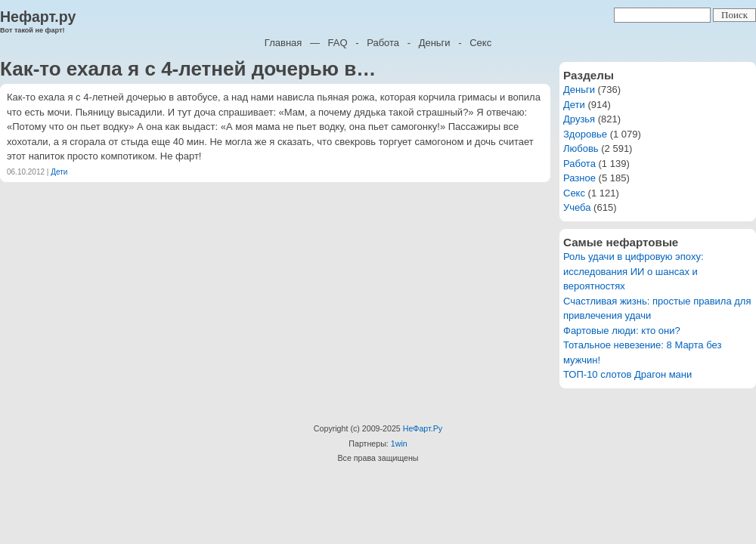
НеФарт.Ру (423, 428)
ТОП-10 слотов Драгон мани (627, 374)
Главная (283, 43)
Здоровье (585, 134)
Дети (59, 172)
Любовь (581, 148)
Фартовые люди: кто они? (622, 331)
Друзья (579, 119)
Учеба (577, 207)
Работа (383, 43)
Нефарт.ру (38, 17)
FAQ (338, 43)
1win (399, 444)
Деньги (435, 43)
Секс (480, 43)
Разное (579, 178)
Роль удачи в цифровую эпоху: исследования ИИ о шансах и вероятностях (634, 271)
